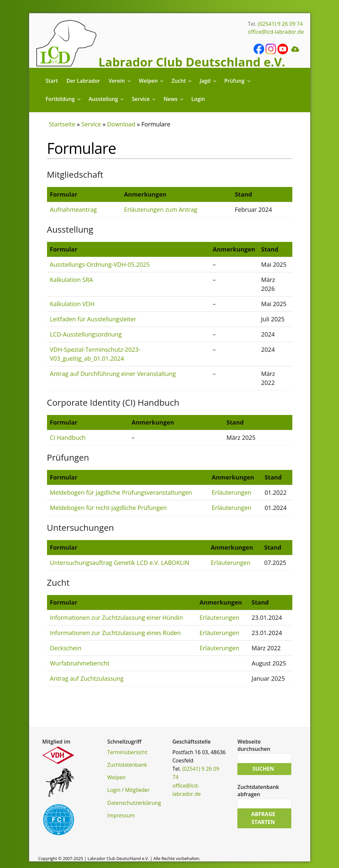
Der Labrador (83, 81)
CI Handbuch (68, 437)
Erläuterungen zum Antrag (160, 209)
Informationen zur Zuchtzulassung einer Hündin (117, 617)
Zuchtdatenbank (127, 765)
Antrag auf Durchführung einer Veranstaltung (113, 374)
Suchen (263, 769)
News (174, 99)
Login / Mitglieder (128, 790)
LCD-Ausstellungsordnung (86, 334)
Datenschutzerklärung (134, 803)
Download (121, 124)
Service (144, 99)
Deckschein (66, 648)
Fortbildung (64, 99)
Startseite (62, 124)
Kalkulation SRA (72, 280)
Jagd (208, 81)
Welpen (152, 81)
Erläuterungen (231, 492)
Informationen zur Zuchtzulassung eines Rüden (116, 633)
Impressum (121, 815)
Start (52, 81)
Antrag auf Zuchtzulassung (87, 678)
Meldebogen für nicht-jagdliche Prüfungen (108, 508)
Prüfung (238, 81)
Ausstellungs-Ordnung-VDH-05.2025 (100, 264)
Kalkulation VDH (72, 304)
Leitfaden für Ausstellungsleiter (93, 319)
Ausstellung (107, 99)
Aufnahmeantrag (73, 209)
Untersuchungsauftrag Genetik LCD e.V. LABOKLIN (120, 563)
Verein (120, 81)
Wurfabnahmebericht (80, 663)
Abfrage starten (263, 818)
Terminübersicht (127, 752)
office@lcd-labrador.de (276, 32)
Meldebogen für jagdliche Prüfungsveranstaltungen (121, 492)
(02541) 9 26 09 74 (280, 24)
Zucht (182, 81)
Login (198, 99)
